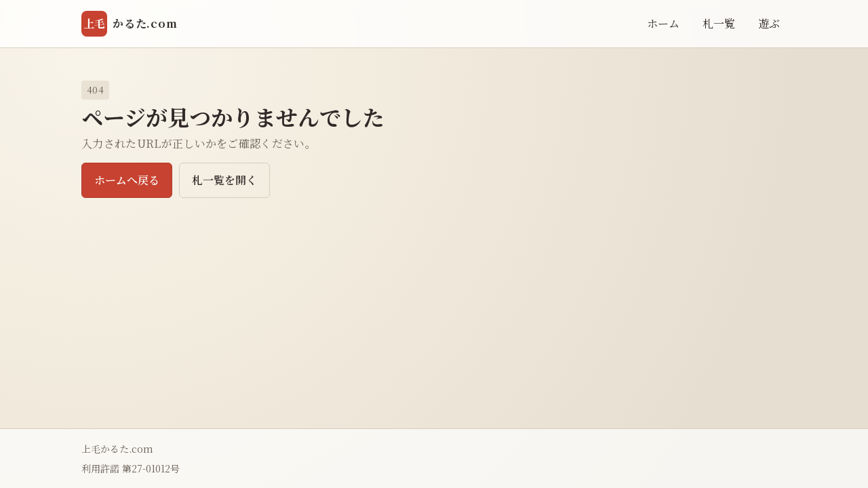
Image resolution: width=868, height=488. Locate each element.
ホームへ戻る (127, 180)
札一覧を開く (224, 180)
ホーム (663, 23)
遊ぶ (769, 23)
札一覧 (719, 23)
